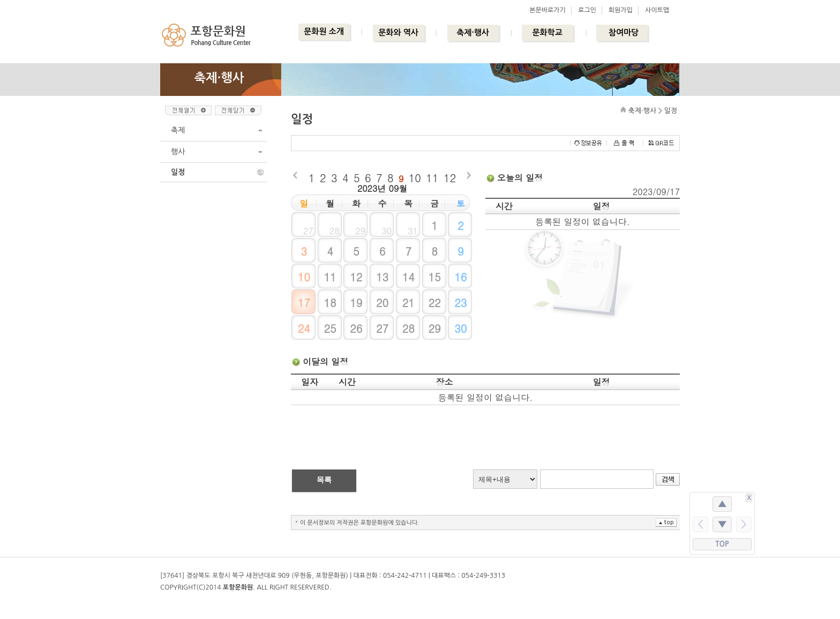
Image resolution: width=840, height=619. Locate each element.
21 (408, 303)
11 (432, 178)
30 (460, 328)
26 (356, 328)
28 (408, 328)
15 (434, 277)
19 (356, 303)
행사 (178, 152)
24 (304, 328)
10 (415, 178)
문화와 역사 (398, 32)
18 (330, 303)
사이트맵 (657, 10)
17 (304, 303)
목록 (324, 480)
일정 (178, 172)
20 (382, 303)
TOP (722, 544)
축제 (178, 130)
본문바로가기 (547, 10)
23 (460, 303)
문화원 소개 (324, 31)
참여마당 (624, 32)
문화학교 (547, 32)
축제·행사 (473, 32)
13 (382, 277)
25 (330, 328)
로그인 (587, 10)
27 (382, 328)
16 (460, 277)
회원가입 (621, 10)
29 (434, 328)
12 (450, 178)
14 (408, 277)
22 (434, 303)
